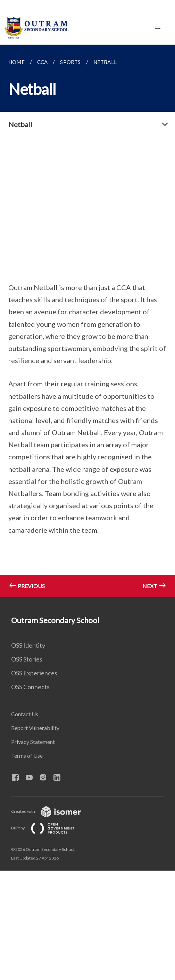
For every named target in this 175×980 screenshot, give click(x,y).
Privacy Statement (33, 742)
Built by (48, 828)
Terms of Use (27, 756)
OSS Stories (27, 659)
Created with (52, 811)
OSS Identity (28, 645)
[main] (87, 321)
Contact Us (25, 714)
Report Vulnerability (35, 728)
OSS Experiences (34, 673)
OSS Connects (30, 687)
